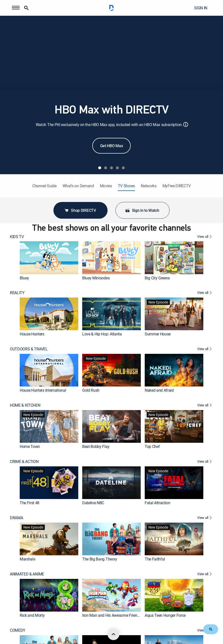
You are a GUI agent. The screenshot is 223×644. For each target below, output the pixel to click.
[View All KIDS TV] (205, 237)
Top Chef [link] (152, 446)
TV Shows (126, 186)
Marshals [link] (27, 559)
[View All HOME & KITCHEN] (205, 406)
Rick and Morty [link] (32, 615)
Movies (106, 186)
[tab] (100, 168)
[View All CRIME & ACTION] (205, 462)
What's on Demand (78, 186)
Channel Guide (44, 186)
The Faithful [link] (155, 559)
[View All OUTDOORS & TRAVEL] (205, 350)
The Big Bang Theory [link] (100, 559)
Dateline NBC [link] (93, 503)
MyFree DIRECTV (177, 186)
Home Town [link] (30, 446)
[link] (49, 258)
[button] (16, 8)
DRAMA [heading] (16, 518)
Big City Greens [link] (157, 278)
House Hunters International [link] (43, 390)
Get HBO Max (111, 146)
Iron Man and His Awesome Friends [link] (112, 615)
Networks (149, 186)
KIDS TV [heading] (17, 237)
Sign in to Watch (142, 210)
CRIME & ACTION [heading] (24, 462)
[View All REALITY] (205, 293)
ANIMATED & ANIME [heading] (27, 574)
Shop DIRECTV (80, 210)
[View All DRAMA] (205, 518)
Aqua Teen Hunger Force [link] (165, 615)
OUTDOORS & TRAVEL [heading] (29, 349)
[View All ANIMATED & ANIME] (205, 575)
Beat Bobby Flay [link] (96, 446)
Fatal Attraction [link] (158, 503)
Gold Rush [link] (91, 390)
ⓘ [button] (186, 124)
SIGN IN (201, 8)
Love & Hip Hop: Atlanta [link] (102, 334)
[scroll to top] (113, 634)
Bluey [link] (24, 278)
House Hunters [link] (32, 334)
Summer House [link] (158, 334)
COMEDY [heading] (18, 630)
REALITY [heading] (17, 293)
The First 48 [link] (30, 503)
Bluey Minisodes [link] (96, 278)
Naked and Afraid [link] (159, 390)
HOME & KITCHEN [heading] (25, 405)
